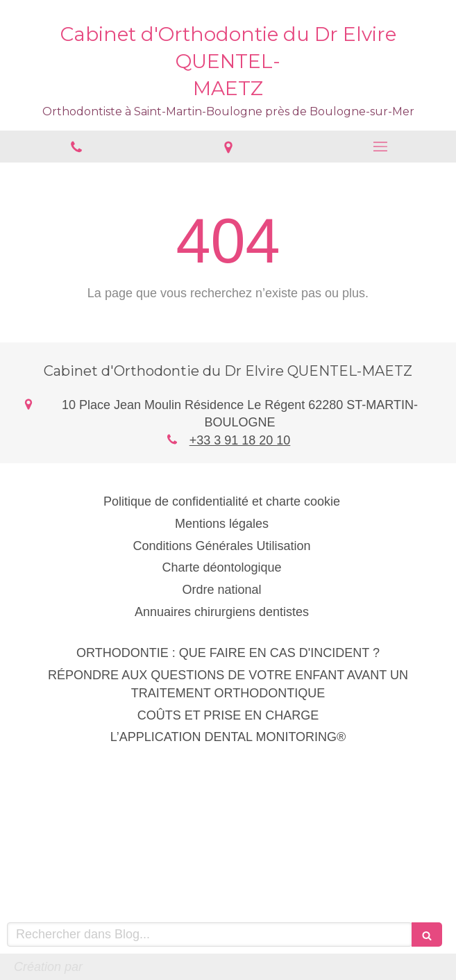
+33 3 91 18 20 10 (240, 440)
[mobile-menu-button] (380, 147)
